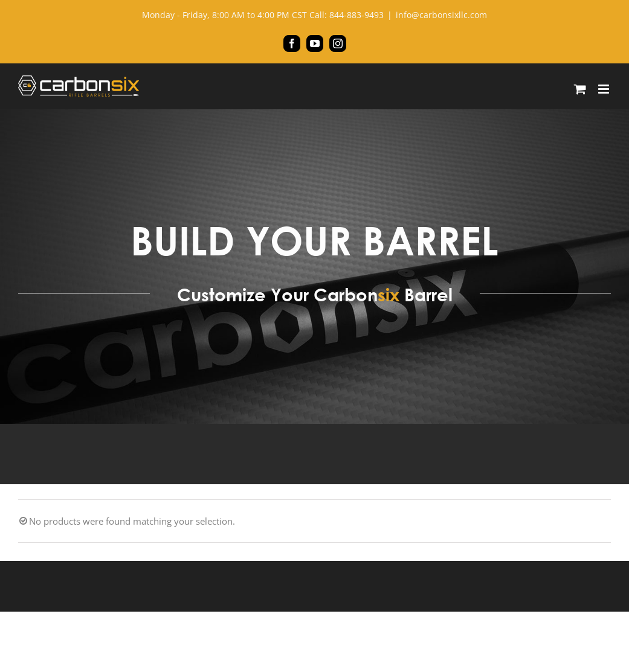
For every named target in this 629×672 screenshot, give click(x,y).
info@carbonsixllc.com (441, 15)
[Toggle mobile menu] (605, 89)
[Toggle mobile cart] (580, 89)
